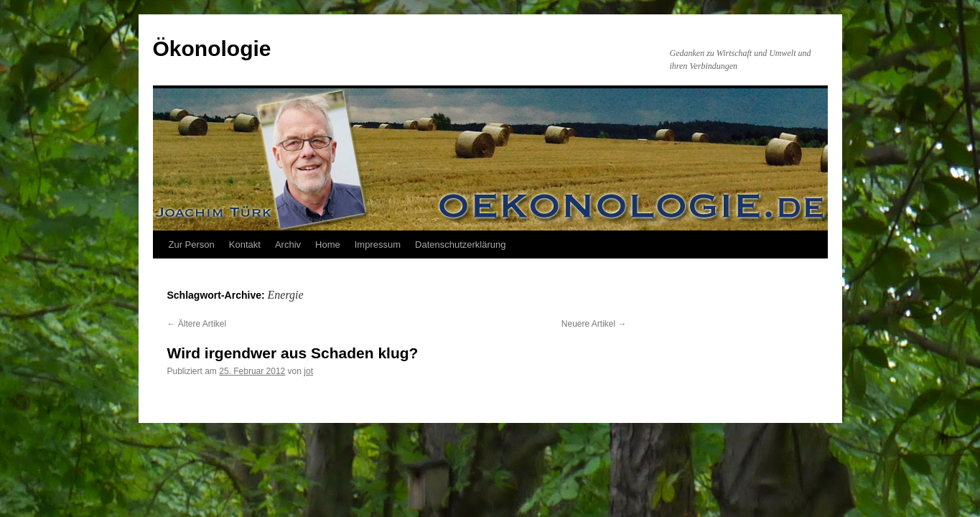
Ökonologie (212, 48)
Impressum (378, 244)
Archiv (288, 244)
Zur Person (192, 244)
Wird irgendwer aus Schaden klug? (293, 353)
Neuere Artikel (594, 324)
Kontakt (245, 244)
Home (328, 244)
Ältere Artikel (197, 324)
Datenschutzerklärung (460, 244)
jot (308, 371)
